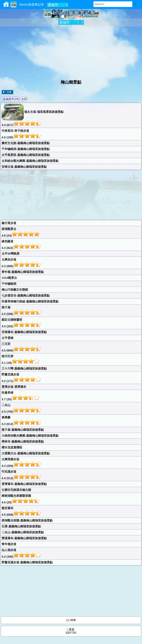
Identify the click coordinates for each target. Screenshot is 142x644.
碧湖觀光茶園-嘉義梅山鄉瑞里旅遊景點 (27, 521)
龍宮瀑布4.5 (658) (21, 511)
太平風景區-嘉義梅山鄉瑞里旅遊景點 (26, 155)
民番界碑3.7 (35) (21, 396)
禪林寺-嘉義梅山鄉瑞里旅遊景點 (23, 442)
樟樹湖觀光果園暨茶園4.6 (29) (21, 499)
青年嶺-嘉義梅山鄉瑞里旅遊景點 (23, 272)
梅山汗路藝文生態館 (15, 290)
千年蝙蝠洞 (9, 284)
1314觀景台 (9, 278)
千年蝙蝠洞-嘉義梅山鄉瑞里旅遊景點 (26, 149)
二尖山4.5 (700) (21, 408)
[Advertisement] (71, 52)
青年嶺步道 (9, 544)
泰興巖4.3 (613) (21, 421)
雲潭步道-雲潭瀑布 (14, 387)
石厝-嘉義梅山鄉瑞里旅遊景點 (21, 526)
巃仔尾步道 (9, 223)
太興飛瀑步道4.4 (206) (21, 463)
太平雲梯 (7, 338)
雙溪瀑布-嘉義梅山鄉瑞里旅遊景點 (24, 538)
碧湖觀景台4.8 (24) (21, 232)
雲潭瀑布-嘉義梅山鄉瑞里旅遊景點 (24, 484)
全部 (24, 99)
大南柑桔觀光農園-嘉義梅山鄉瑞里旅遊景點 (30, 436)
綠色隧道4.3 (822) (21, 245)
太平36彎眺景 (11, 254)
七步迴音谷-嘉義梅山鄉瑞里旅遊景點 (26, 296)
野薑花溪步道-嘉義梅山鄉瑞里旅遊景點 (27, 562)
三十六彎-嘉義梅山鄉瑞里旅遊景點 (24, 369)
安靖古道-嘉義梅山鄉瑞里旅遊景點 (24, 167)
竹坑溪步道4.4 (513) (21, 475)
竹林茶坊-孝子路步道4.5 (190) (21, 134)
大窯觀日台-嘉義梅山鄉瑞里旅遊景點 (26, 453)
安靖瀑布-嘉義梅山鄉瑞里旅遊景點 (24, 332)
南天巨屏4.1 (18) (21, 360)
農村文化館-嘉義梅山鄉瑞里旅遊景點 (26, 143)
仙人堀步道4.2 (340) (21, 553)
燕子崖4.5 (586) (21, 311)
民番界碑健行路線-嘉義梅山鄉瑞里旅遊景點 (30, 301)
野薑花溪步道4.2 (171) (21, 378)
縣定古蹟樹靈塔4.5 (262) (21, 323)
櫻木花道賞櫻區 (12, 447)
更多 (72, 629)
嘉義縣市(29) (11, 99)
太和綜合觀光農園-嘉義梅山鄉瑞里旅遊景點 (30, 161)
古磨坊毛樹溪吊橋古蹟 (16, 490)
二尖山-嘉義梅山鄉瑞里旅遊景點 (23, 532)
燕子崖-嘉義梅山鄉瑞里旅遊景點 (23, 430)
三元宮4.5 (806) (21, 347)
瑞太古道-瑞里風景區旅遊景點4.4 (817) (33, 115)
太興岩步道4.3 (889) (21, 263)
